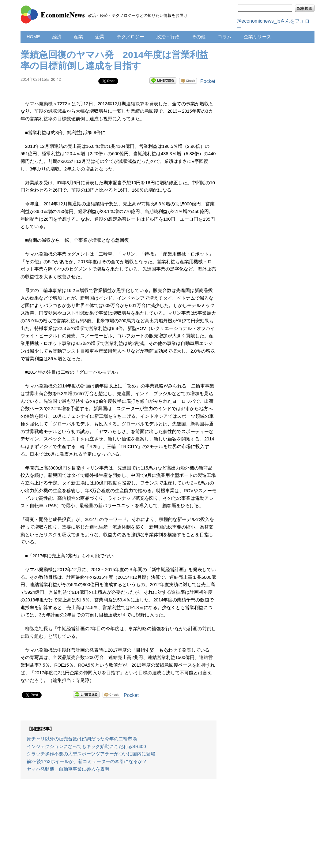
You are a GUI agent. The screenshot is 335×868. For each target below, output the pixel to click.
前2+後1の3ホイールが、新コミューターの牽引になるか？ (87, 761)
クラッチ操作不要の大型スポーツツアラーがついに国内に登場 (91, 754)
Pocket (208, 81)
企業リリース (258, 37)
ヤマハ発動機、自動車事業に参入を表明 (68, 769)
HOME (33, 37)
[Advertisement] (119, 827)
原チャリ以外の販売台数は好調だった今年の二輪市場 (82, 739)
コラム (225, 37)
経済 (57, 37)
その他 (199, 37)
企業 (100, 37)
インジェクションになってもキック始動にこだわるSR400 (86, 746)
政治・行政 (168, 37)
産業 (78, 37)
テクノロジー (130, 37)
